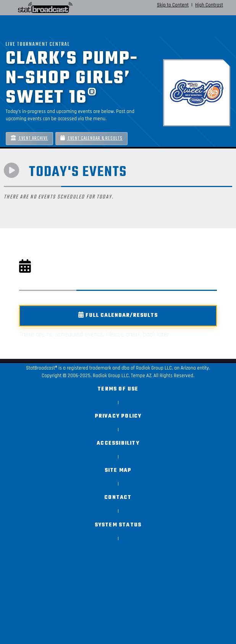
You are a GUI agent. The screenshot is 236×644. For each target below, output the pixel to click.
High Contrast (209, 5)
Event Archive (29, 138)
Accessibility (118, 443)
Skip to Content (173, 5)
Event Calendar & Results (91, 138)
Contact (118, 498)
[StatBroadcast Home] (43, 8)
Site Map (118, 470)
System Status (118, 525)
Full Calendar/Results (118, 316)
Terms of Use (118, 389)
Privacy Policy (118, 416)
